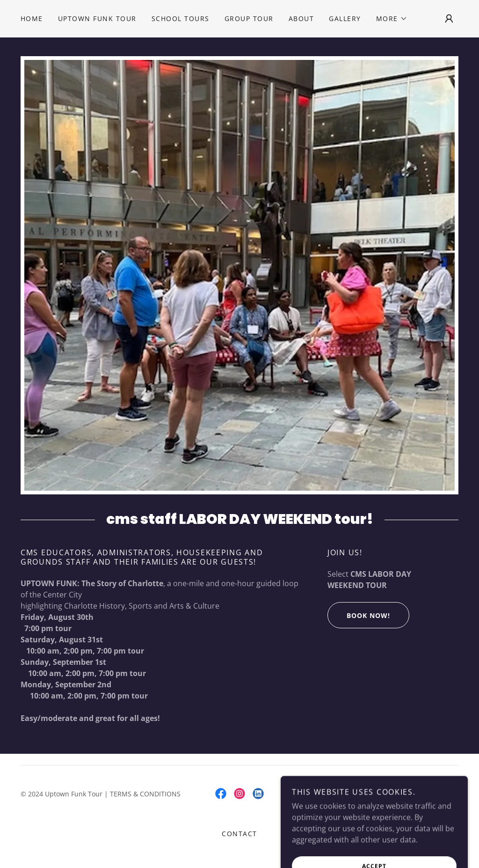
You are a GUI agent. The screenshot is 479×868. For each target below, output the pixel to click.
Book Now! (359, 615)
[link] (221, 794)
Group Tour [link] (249, 18)
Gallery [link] (345, 18)
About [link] (301, 18)
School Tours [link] (181, 18)
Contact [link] (239, 834)
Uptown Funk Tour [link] (97, 18)
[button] (392, 19)
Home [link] (32, 18)
